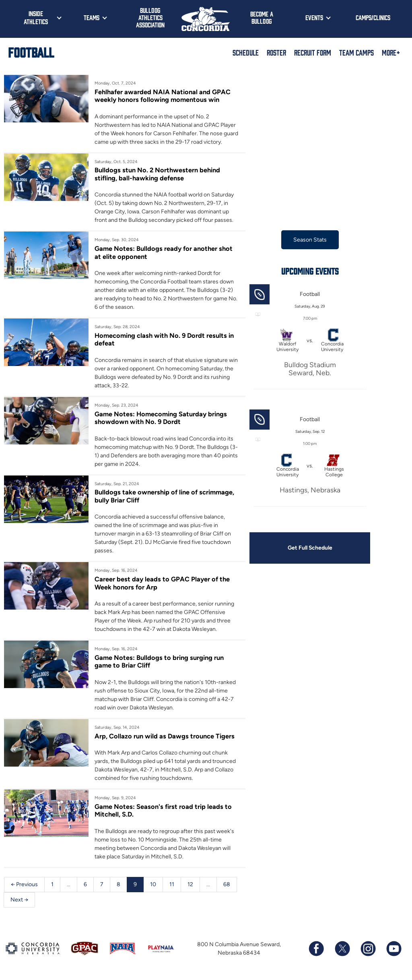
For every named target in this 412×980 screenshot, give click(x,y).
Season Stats (310, 240)
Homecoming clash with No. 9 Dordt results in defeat (164, 339)
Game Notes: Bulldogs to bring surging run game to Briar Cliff (159, 662)
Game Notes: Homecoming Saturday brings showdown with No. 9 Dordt (161, 418)
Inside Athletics (36, 17)
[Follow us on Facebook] (316, 949)
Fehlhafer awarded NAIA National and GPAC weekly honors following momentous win (163, 96)
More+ (391, 52)
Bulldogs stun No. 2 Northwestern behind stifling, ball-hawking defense (157, 174)
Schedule (246, 52)
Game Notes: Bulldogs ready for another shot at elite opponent (164, 252)
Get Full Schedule (310, 548)
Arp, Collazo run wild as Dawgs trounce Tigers (165, 736)
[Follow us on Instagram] (368, 949)
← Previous (24, 884)
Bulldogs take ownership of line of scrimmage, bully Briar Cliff (164, 496)
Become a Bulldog (262, 17)
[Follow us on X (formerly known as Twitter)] (342, 949)
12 (190, 884)
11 (172, 884)
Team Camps (356, 52)
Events (314, 17)
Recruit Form (313, 52)
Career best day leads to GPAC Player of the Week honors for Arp (162, 583)
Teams (92, 17)
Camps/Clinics (373, 17)
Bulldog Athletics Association (150, 17)
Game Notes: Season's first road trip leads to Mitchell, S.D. (163, 810)
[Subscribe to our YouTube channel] (393, 949)
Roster (276, 52)
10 (153, 884)
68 (227, 884)
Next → (19, 900)
